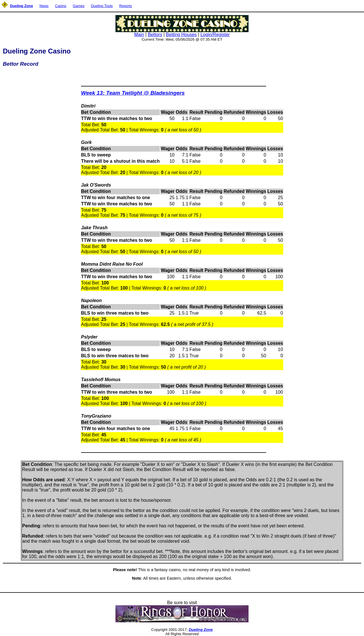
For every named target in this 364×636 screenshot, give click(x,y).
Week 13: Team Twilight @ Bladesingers (133, 93)
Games (79, 6)
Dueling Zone (201, 630)
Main (139, 35)
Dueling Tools (102, 6)
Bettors (155, 35)
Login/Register (215, 35)
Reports (126, 6)
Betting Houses (181, 35)
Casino (61, 6)
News (44, 6)
